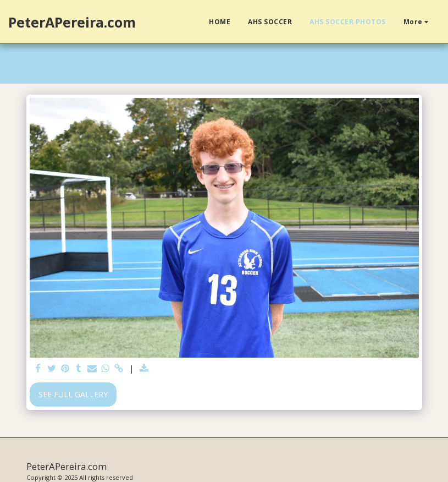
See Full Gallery (73, 394)
